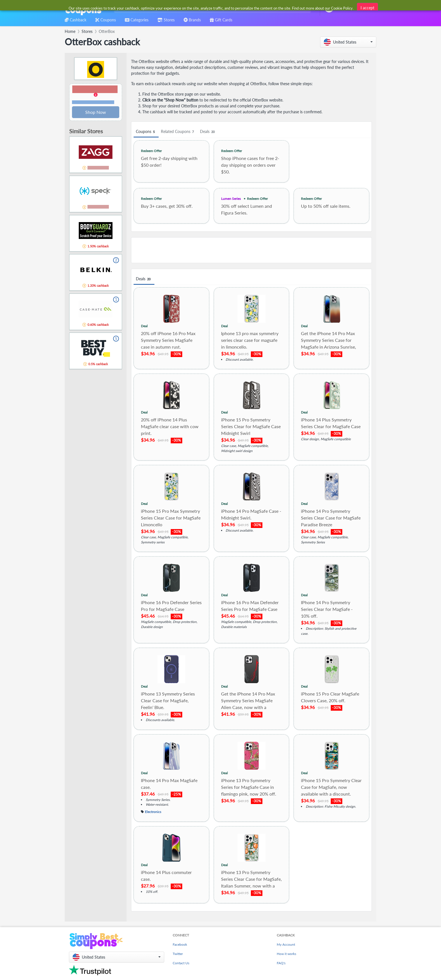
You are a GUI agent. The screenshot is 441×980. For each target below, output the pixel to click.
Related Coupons (178, 132)
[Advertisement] (251, 250)
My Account (286, 944)
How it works (286, 954)
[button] (348, 42)
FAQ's (281, 963)
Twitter (178, 954)
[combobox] (211, 8)
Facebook (180, 944)
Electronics (153, 812)
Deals (208, 132)
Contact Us (181, 963)
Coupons (146, 132)
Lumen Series (231, 199)
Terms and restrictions (93, 102)
